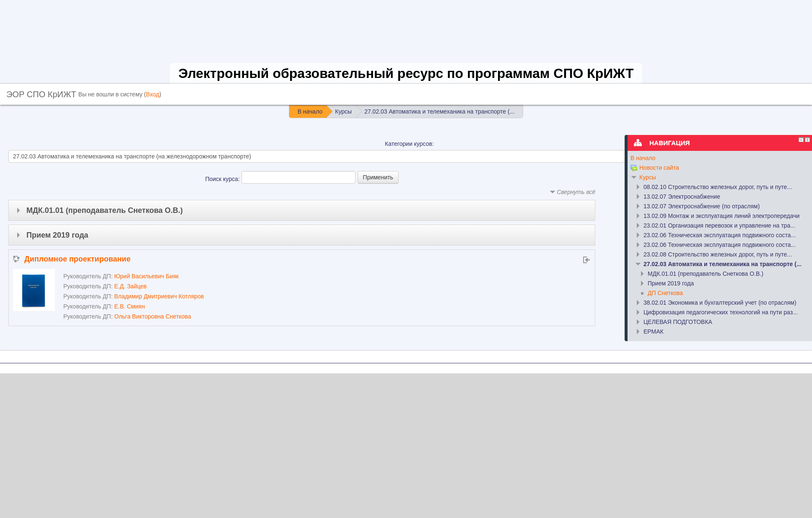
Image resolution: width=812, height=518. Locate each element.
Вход (153, 94)
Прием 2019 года (57, 235)
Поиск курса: (223, 179)
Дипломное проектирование (77, 259)
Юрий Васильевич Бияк (146, 276)
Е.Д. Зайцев (130, 286)
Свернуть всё (576, 192)
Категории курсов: (409, 144)
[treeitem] (717, 158)
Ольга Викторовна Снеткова (152, 316)
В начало (643, 158)
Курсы (648, 177)
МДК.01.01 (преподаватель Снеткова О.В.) (105, 210)
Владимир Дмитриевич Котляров (159, 296)
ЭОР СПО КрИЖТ (41, 94)
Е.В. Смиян (129, 306)
